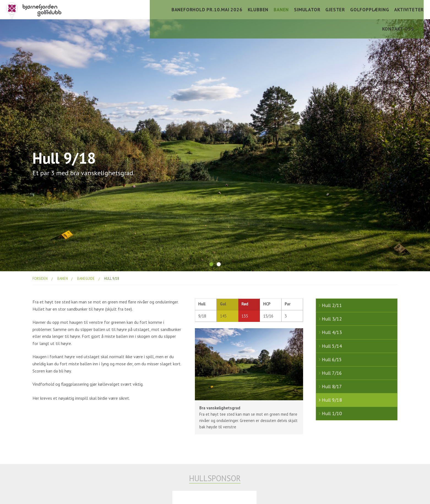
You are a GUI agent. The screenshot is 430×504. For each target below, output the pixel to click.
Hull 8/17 (332, 386)
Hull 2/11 (332, 305)
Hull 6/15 (332, 359)
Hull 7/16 (332, 373)
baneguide (86, 278)
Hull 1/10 (332, 413)
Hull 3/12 (332, 319)
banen (62, 278)
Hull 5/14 (332, 346)
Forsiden (40, 278)
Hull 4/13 (332, 332)
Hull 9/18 (112, 278)
